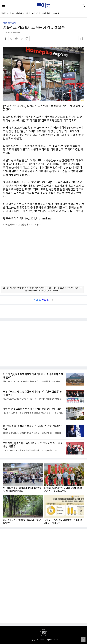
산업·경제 (36, 14)
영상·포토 (55, 14)
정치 (28, 14)
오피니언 (46, 14)
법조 (12, 14)
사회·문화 (20, 14)
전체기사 (5, 14)
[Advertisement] (43, 259)
